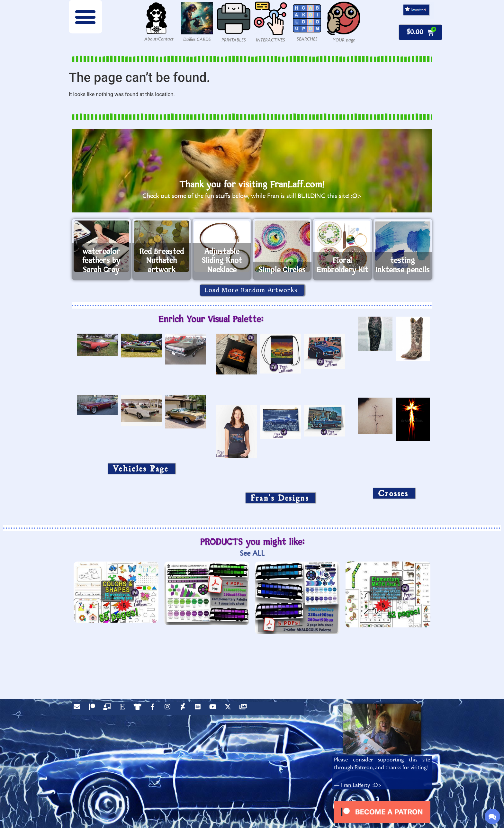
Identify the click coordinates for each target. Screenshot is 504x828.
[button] (85, 17)
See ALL (252, 553)
